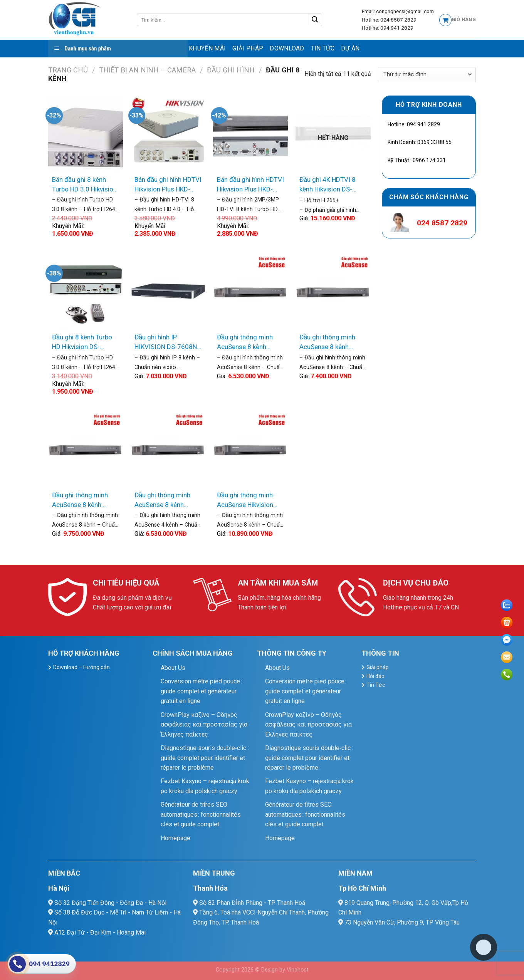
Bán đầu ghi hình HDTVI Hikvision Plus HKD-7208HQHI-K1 (250, 185)
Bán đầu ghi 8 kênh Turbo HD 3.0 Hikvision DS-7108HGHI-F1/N (84, 185)
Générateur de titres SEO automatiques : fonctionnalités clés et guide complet (201, 814)
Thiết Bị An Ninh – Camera (147, 70)
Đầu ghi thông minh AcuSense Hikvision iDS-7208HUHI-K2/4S (248, 501)
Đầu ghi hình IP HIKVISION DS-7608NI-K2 (168, 343)
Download (287, 48)
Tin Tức (323, 48)
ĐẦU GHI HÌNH (231, 70)
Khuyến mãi (207, 48)
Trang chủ (68, 70)
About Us (173, 668)
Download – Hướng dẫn (81, 667)
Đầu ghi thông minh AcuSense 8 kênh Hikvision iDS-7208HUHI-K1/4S (80, 501)
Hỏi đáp (375, 676)
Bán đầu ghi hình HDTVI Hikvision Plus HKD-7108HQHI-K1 (168, 185)
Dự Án (350, 48)
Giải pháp (248, 48)
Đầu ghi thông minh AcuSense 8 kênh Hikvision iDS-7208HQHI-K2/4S (327, 343)
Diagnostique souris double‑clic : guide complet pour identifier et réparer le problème (205, 758)
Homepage (176, 838)
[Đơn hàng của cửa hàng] (427, 75)
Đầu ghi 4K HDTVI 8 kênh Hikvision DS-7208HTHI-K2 (327, 185)
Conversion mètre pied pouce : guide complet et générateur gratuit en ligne (201, 691)
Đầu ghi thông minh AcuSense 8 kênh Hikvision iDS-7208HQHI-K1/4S (245, 343)
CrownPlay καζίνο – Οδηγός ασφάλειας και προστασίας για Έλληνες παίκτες (204, 725)
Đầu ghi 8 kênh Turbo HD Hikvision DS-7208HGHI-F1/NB (82, 343)
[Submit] (315, 20)
